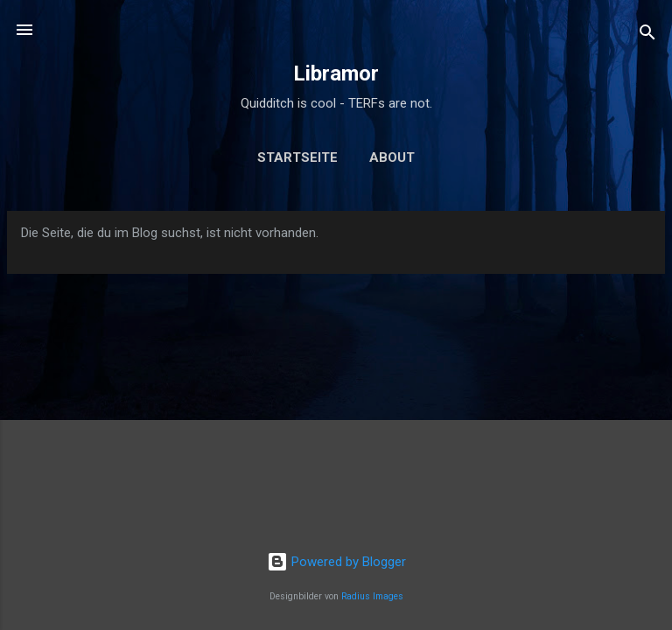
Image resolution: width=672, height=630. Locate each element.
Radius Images (372, 596)
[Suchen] (647, 35)
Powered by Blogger (336, 562)
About (392, 157)
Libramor (336, 73)
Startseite (297, 157)
